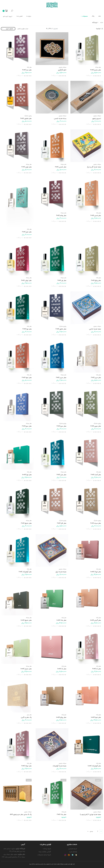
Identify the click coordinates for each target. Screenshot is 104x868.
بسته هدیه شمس (60, 118)
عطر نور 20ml (62, 280)
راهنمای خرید (73, 852)
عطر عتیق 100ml (26, 620)
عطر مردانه (98, 67)
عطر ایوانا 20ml (27, 766)
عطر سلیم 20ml (96, 70)
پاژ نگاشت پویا (32, 864)
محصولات (85, 16)
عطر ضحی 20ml (96, 215)
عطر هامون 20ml (26, 118)
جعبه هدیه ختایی (95, 329)
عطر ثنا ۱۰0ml (62, 669)
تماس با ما (20, 16)
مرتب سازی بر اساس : (22, 29)
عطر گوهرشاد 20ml (25, 572)
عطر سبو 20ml (27, 426)
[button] (12, 11)
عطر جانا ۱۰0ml (61, 620)
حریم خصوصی (73, 849)
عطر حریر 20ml (96, 378)
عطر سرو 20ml (61, 426)
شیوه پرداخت (47, 849)
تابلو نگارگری (62, 70)
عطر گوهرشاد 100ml (94, 766)
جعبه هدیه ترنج (61, 572)
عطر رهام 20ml (61, 215)
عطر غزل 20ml (27, 232)
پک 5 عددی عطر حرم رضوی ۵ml (21, 814)
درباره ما (29, 16)
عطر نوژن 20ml (27, 167)
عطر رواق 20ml (96, 280)
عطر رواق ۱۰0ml (61, 717)
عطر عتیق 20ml (26, 523)
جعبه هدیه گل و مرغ (94, 167)
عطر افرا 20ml (62, 523)
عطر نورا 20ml (27, 329)
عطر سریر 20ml (61, 378)
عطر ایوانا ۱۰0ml (96, 572)
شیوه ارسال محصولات (44, 855)
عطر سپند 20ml (96, 523)
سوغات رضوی (63, 67)
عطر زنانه (29, 67)
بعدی (90, 831)
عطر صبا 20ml (27, 70)
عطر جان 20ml (61, 475)
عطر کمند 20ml (96, 475)
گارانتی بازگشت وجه (45, 852)
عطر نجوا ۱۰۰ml (96, 717)
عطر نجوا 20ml (27, 378)
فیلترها (100, 29)
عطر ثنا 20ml (97, 669)
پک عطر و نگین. (26, 717)
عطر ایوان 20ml (26, 280)
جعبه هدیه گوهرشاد (59, 766)
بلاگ (93, 16)
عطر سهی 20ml (96, 426)
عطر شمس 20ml (61, 167)
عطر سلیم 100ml (26, 669)
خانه (100, 16)
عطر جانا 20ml (62, 814)
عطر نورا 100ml (27, 475)
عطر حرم (29, 715)
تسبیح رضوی (97, 118)
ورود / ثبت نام (8, 16)
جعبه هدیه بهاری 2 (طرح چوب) (90, 814)
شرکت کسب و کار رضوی (52, 864)
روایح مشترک (28, 116)
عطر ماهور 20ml (61, 329)
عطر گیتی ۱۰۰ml (96, 620)
